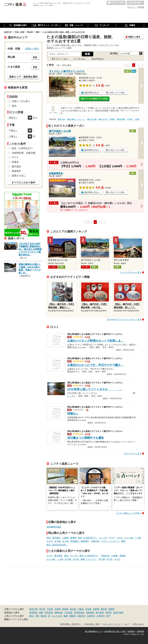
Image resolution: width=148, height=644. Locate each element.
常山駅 (130, 119)
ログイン (131, 7)
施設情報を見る (91, 93)
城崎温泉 (59, 612)
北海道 (88, 609)
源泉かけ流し (19, 176)
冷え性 (50, 541)
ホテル (120, 538)
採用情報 (140, 631)
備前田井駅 (121, 119)
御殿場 (72, 616)
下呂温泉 (68, 612)
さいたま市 (57, 616)
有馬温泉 (49, 612)
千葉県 (50, 609)
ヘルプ (126, 624)
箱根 (41, 612)
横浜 (31, 616)
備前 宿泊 (61, 119)
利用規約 (131, 631)
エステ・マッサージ (110, 541)
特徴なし (73, 414)
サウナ (112, 538)
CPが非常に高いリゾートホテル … (95, 389)
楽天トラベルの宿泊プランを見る (94, 99)
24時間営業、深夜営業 (24, 153)
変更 (35, 57)
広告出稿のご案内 (92, 624)
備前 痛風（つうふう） (76, 119)
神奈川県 (33, 609)
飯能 (66, 616)
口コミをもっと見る (133, 453)
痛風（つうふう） (89, 559)
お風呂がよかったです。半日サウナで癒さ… (95, 365)
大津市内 (101, 616)
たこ (69, 396)
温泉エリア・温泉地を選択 (23, 77)
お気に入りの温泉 (116, 3)
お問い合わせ (138, 624)
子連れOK (95, 541)
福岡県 (111, 609)
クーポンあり (80, 59)
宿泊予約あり (98, 59)
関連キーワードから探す (16, 619)
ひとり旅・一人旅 (133, 538)
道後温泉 (90, 612)
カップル (103, 538)
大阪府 (81, 609)
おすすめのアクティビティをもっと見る (124, 319)
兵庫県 (58, 609)
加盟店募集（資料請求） (71, 624)
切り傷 (102, 559)
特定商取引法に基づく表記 (115, 631)
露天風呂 (56, 538)
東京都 (73, 609)
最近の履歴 (135, 3)
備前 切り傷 (92, 119)
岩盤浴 (15, 162)
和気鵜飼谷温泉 (54, 527)
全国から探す (32, 49)
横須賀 (44, 616)
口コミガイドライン (112, 624)
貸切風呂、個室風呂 (80, 541)
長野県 (96, 609)
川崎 (37, 616)
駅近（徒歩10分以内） (57, 545)
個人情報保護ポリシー (94, 631)
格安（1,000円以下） (88, 538)
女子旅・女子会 (62, 541)
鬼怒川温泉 (118, 612)
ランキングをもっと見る (131, 272)
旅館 (123, 541)
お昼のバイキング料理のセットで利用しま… (95, 341)
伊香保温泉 (79, 612)
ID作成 (141, 7)
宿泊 (49, 538)
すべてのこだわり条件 (23, 183)
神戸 (108, 616)
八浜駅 (137, 119)
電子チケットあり (60, 59)
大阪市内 (81, 616)
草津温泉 (33, 612)
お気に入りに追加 (117, 93)
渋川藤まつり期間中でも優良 (86, 438)
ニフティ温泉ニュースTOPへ (129, 513)
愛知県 (104, 609)
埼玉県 (42, 609)
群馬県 (65, 609)
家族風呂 (16, 171)
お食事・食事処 (69, 538)
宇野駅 (112, 119)
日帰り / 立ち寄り (21, 101)
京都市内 (91, 616)
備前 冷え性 (103, 119)
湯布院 (108, 612)
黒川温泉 (100, 612)
